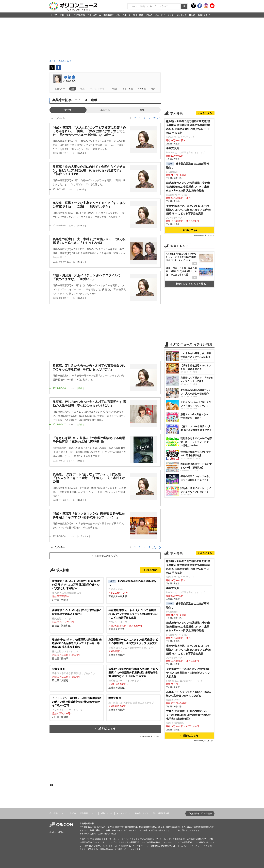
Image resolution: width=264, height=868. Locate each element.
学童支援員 (172, 148)
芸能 (62, 15)
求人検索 (152, 570)
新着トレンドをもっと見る (189, 284)
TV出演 (113, 89)
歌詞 (153, 89)
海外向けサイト (142, 813)
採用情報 (195, 814)
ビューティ (160, 15)
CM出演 (142, 89)
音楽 (68, 15)
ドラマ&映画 (79, 15)
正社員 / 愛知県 (77, 649)
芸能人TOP (60, 89)
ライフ (171, 15)
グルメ (149, 15)
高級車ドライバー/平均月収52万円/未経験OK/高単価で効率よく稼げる (189, 694)
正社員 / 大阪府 (77, 590)
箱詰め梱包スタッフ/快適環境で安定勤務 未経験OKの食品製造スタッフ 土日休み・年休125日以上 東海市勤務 (188, 187)
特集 (142, 110)
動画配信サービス (112, 15)
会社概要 (54, 813)
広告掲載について (88, 813)
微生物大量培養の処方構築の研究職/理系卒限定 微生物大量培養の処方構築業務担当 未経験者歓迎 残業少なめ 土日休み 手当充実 (188, 127)
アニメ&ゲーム (94, 15)
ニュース (105, 110)
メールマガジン (123, 813)
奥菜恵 (69, 77)
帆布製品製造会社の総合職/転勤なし (188, 166)
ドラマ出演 (128, 89)
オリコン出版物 (69, 813)
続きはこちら (107, 729)
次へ (156, 118)
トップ (54, 15)
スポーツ (126, 15)
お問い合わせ (106, 813)
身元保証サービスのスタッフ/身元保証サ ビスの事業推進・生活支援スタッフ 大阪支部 (188, 673)
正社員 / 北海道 (133, 619)
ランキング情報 (97, 89)
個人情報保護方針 (161, 813)
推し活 (192, 15)
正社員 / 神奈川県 (133, 589)
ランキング (181, 15)
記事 (73, 89)
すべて (68, 110)
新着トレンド (204, 15)
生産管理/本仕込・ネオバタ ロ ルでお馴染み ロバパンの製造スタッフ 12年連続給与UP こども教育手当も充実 (189, 210)
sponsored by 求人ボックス (150, 736)
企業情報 (208, 814)
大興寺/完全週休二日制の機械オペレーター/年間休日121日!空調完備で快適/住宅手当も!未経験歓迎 (188, 715)
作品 (82, 89)
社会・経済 (138, 15)
